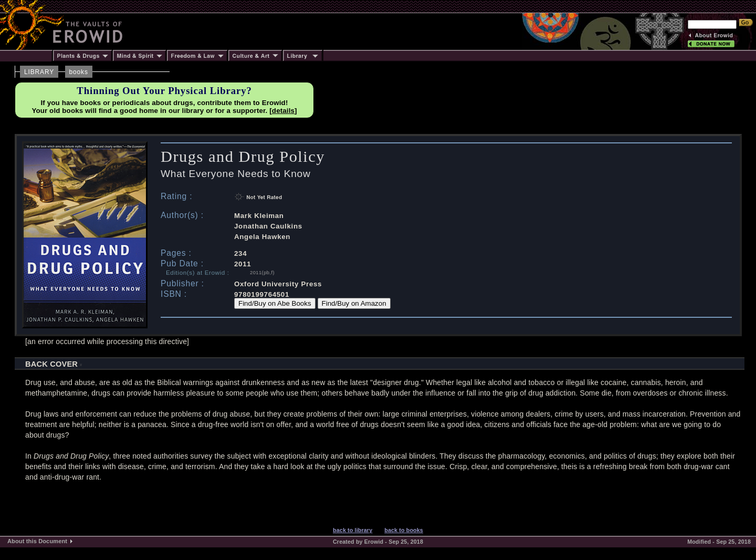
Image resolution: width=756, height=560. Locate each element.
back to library (353, 530)
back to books (404, 530)
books (79, 72)
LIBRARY (39, 72)
